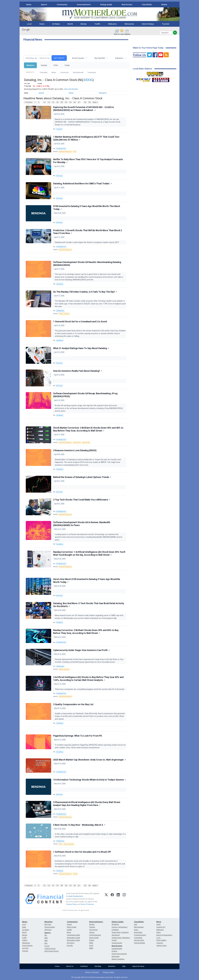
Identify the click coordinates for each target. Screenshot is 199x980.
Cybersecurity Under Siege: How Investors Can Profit (81, 650)
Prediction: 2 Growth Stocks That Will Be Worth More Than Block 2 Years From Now (88, 232)
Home (57, 966)
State (42, 24)
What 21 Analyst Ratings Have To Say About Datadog (81, 348)
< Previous (28, 102)
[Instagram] (124, 899)
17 (62, 102)
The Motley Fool (61, 149)
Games (92, 932)
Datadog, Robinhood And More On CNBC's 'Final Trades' (82, 184)
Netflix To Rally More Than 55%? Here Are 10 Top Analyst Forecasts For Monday (88, 161)
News (29, 4)
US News (56, 24)
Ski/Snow (48, 930)
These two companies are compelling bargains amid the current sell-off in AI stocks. (90, 689)
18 (66, 102)
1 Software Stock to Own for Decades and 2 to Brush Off (82, 852)
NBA (46, 941)
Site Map (98, 966)
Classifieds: (139, 922)
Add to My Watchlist (71, 89)
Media (164, 4)
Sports (44, 4)
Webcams (112, 24)
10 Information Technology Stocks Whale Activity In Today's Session (90, 780)
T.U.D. (159, 938)
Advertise (112, 966)
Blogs (69, 932)
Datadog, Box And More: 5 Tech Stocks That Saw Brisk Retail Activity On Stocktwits (89, 605)
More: (159, 922)
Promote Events (140, 935)
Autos (136, 930)
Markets (30, 65)
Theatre (92, 927)
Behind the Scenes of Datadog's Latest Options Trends (82, 477)
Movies (92, 924)
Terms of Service (92, 972)
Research (103, 93)
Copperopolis (117, 943)
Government (77, 443)
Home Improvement (119, 954)
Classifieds (147, 4)
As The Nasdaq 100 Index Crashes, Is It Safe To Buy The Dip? (85, 292)
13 (44, 102)
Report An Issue (138, 966)
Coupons (160, 943)
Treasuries (92, 72)
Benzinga (59, 176)
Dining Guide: (118, 922)
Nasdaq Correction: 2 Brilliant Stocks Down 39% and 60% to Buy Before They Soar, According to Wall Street (86, 632)
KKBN (91, 948)
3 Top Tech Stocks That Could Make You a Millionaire (82, 500)
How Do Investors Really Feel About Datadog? (78, 371)
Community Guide (73, 935)
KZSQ (91, 946)
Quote (41, 93)
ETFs (56, 65)
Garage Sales (139, 940)
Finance (114, 951)
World (70, 24)
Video (159, 932)
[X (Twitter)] (106, 899)
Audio (159, 924)
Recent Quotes (78, 58)
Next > (95, 102)
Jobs (136, 924)
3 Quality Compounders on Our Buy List (73, 704)
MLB (46, 938)
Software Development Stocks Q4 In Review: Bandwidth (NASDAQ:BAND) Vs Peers (82, 524)
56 (89, 102)
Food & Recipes (95, 935)
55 (85, 102)
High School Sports (51, 951)
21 (79, 102)
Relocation (116, 956)
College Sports (50, 949)
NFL (46, 935)
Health (69, 930)
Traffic (97, 24)
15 (53, 102)
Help (124, 966)
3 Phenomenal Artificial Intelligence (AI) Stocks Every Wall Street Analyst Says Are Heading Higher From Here (87, 804)
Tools (67, 65)
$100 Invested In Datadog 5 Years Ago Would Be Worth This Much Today (87, 208)
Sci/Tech (25, 948)
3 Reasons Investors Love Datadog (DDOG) (75, 450)
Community (62, 4)
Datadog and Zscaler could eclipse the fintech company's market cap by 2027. (87, 242)
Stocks (44, 65)
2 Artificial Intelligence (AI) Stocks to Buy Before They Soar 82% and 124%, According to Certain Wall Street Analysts (88, 679)
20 (75, 102)
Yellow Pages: (161, 946)
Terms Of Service (87, 904)
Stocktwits (60, 622)
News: (25, 922)
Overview (44, 72)
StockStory (60, 284)
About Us (70, 966)
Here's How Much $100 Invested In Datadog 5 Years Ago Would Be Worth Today (87, 581)
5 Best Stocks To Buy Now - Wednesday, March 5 (79, 825)
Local (29, 24)
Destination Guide (73, 938)
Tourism (166, 24)
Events (69, 924)
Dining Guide (106, 4)
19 (70, 102)
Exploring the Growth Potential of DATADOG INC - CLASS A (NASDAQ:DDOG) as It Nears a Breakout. (83, 109)
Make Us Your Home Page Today (148, 48)
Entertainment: (96, 922)
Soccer (47, 946)
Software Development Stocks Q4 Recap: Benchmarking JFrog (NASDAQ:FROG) (85, 395)
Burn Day (48, 924)
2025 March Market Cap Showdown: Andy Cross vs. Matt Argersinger (90, 760)
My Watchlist (100, 58)
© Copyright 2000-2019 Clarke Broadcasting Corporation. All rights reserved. (100, 977)
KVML (91, 943)
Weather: (49, 922)
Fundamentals (117, 949)
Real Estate (127, 4)
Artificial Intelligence (65, 152)
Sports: (48, 933)
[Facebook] (112, 899)
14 (49, 102)
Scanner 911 (161, 927)
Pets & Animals (139, 943)
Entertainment (84, 4)
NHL (46, 943)
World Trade (86, 443)
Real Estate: (117, 946)
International (78, 72)
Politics (25, 940)
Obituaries (129, 24)
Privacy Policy (71, 904)
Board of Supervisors (164, 935)
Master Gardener (118, 959)
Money (84, 24)
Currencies (64, 72)
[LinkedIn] (118, 899)
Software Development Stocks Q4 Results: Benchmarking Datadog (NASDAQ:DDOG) (87, 264)
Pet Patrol (71, 943)
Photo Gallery (161, 940)
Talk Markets (60, 311)
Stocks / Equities (64, 314)
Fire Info (70, 946)
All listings (115, 924)
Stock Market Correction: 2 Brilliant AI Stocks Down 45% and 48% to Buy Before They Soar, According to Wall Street (88, 429)
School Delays (148, 24)
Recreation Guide (73, 940)
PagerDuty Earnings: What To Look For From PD (78, 736)
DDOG (88, 80)
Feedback (84, 966)
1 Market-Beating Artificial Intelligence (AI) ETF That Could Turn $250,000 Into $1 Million (86, 138)
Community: (72, 922)
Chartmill (59, 129)
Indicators (119, 58)
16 (57, 102)
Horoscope (93, 930)
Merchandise (139, 927)
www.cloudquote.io (76, 896)
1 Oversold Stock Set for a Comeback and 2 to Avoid (80, 322)
